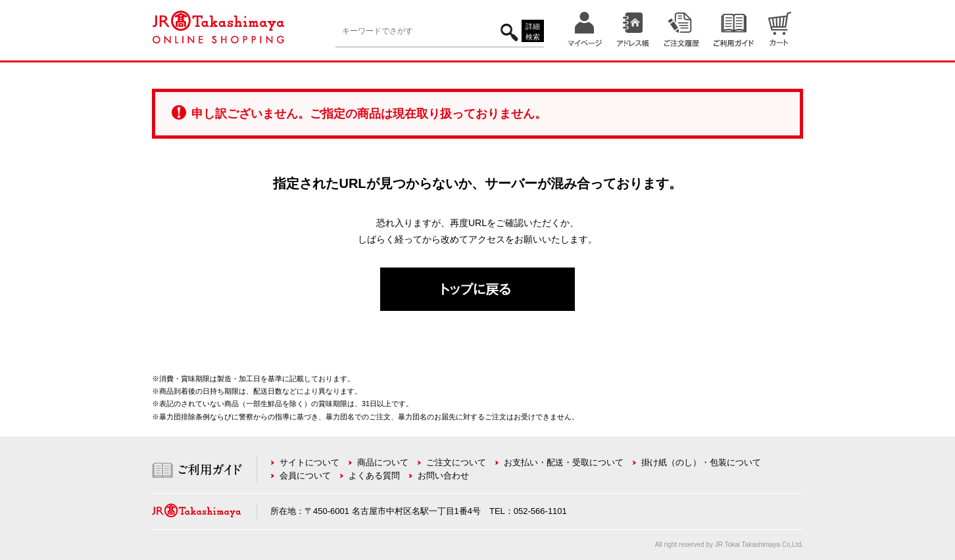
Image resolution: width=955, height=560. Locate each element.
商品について (383, 462)
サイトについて (309, 462)
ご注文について (456, 462)
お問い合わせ (443, 476)
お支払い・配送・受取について (564, 462)
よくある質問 (374, 476)
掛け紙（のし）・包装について (701, 462)
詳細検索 (533, 32)
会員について (305, 476)
